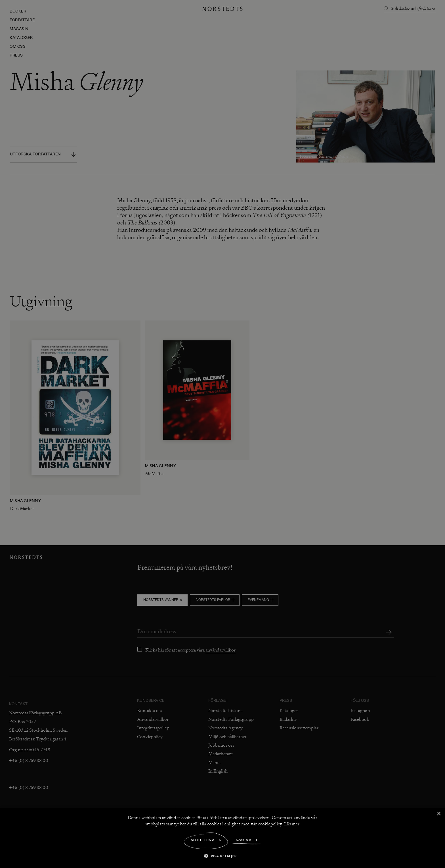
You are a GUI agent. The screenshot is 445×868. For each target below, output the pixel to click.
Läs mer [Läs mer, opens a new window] (292, 824)
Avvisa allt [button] (246, 840)
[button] (222, 856)
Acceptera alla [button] (206, 840)
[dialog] (222, 434)
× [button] (439, 814)
